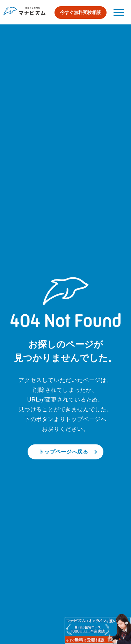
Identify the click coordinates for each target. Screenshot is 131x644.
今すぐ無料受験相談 (81, 12)
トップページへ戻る (64, 452)
